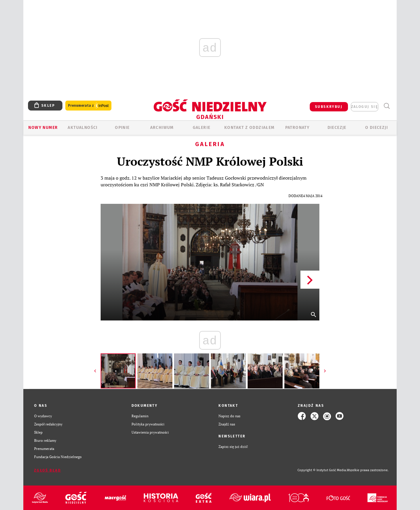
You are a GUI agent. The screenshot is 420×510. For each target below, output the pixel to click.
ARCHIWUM (162, 128)
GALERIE (202, 128)
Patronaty (297, 128)
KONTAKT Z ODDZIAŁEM (250, 128)
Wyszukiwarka (387, 106)
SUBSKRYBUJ (329, 107)
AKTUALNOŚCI (83, 128)
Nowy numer (43, 128)
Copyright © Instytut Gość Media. (322, 470)
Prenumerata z (88, 106)
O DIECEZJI (377, 128)
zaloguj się (365, 107)
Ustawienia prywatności (150, 432)
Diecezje (337, 128)
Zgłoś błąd (48, 470)
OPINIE (122, 128)
